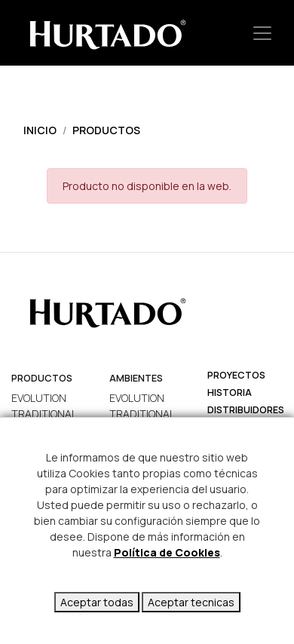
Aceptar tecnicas (191, 602)
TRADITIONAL (44, 414)
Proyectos (236, 375)
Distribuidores (246, 410)
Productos (106, 130)
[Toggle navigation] (262, 33)
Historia (230, 393)
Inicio (40, 130)
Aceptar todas (97, 602)
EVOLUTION (39, 398)
